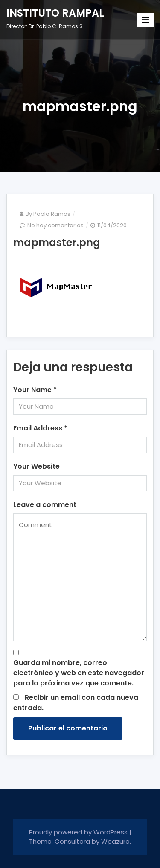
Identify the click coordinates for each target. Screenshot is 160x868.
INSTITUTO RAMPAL (55, 13)
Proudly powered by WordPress (79, 832)
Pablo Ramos (52, 214)
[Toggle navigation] (145, 20)
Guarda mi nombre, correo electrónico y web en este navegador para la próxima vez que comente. (79, 673)
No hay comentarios (55, 225)
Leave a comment (45, 505)
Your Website (36, 466)
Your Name (35, 390)
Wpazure (115, 841)
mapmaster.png (57, 242)
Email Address (40, 428)
